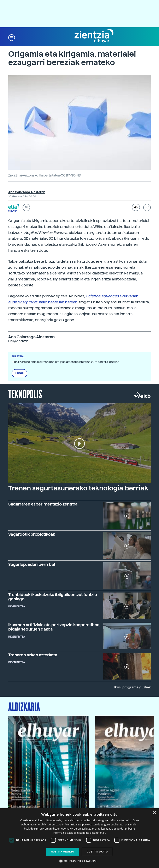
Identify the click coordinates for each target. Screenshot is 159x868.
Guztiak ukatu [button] (97, 852)
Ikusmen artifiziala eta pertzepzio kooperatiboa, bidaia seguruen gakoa (54, 627)
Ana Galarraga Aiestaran (27, 192)
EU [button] (26, 207)
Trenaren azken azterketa (33, 655)
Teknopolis (25, 393)
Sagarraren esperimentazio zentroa (43, 504)
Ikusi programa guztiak (132, 687)
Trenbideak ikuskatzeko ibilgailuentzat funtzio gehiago (53, 597)
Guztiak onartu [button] (63, 852)
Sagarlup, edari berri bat (32, 565)
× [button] (154, 813)
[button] (12, 37)
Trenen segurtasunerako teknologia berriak (78, 488)
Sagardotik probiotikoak (32, 534)
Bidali (19, 373)
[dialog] (79, 838)
